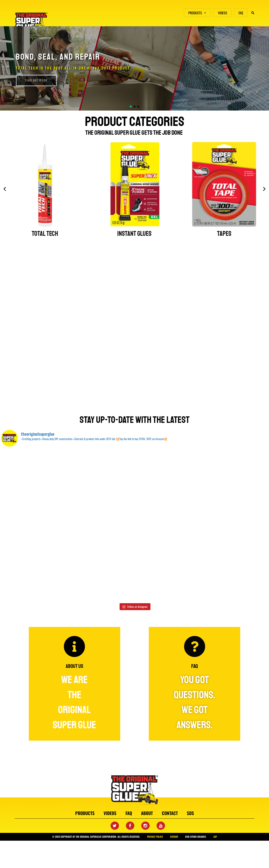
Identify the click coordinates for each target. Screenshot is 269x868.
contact (170, 813)
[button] (131, 107)
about (147, 813)
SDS (190, 813)
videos (110, 813)
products (85, 813)
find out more (36, 80)
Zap (215, 837)
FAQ (241, 13)
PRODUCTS (197, 13)
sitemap (174, 837)
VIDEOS (223, 13)
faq (129, 813)
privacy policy (155, 837)
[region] (134, 68)
